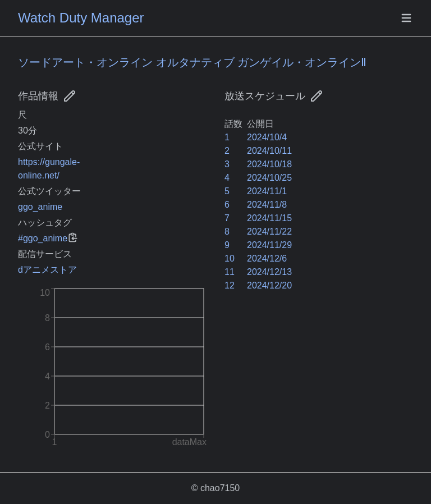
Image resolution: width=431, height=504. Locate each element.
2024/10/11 (269, 151)
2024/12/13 (269, 272)
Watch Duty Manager (81, 18)
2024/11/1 (267, 191)
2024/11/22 (269, 232)
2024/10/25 (269, 178)
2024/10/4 (267, 137)
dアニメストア (47, 270)
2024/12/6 (267, 258)
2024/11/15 (269, 218)
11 (230, 272)
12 (230, 285)
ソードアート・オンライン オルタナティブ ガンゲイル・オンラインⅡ (192, 62)
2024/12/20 (269, 285)
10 (230, 258)
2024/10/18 (269, 164)
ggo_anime (40, 207)
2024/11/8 (267, 205)
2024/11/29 (269, 245)
